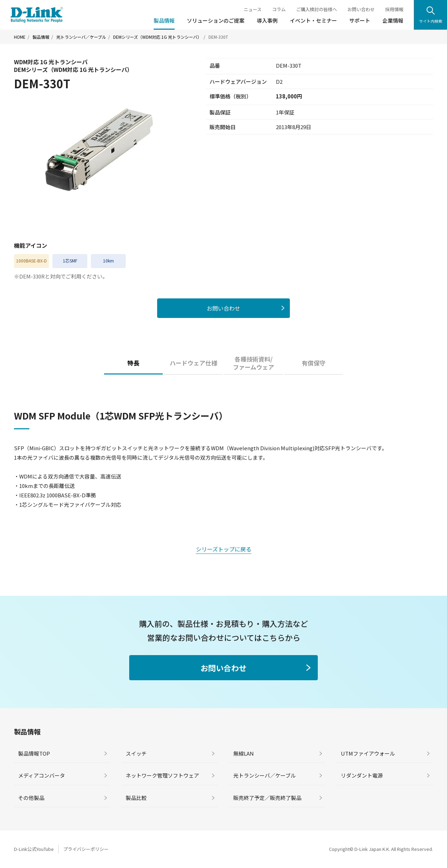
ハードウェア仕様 (193, 363)
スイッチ (136, 753)
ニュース (253, 9)
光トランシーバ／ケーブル (81, 37)
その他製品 (31, 798)
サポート (360, 20)
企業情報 (393, 20)
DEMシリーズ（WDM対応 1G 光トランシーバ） (157, 37)
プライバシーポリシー (86, 849)
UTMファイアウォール (368, 753)
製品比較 (136, 798)
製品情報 (164, 20)
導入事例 (267, 20)
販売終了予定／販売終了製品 (267, 798)
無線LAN (244, 753)
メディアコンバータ (42, 775)
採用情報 (394, 9)
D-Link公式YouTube (34, 849)
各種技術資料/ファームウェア (254, 363)
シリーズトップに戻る (224, 549)
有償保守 (314, 363)
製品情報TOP (34, 753)
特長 (133, 363)
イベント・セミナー (313, 20)
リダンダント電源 (362, 775)
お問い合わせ (361, 9)
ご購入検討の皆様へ (317, 9)
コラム (279, 9)
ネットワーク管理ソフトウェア (162, 775)
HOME (20, 37)
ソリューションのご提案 (216, 20)
